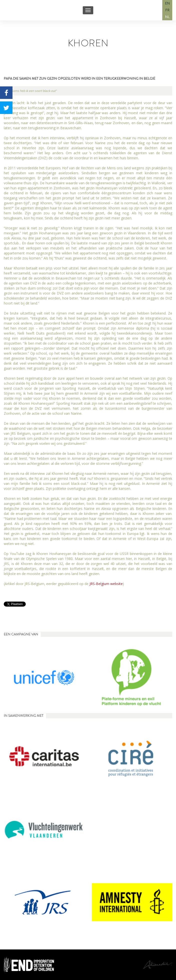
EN (167, 3)
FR (167, 10)
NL (167, 17)
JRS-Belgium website (106, 584)
